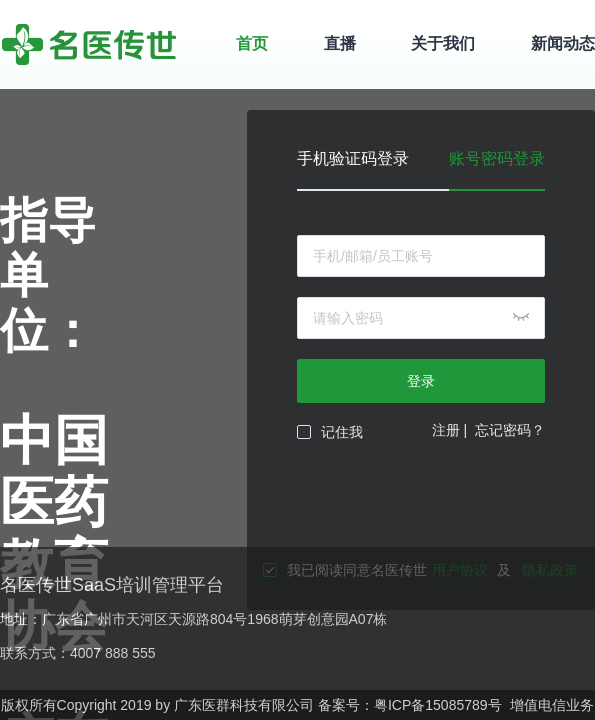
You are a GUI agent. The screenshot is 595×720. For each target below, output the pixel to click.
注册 (446, 430)
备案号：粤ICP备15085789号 (410, 705)
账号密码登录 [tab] (497, 159)
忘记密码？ (510, 430)
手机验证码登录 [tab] (353, 159)
